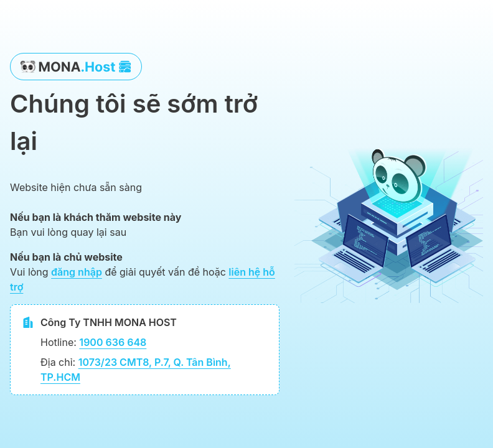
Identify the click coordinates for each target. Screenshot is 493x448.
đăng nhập (77, 272)
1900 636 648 (113, 342)
